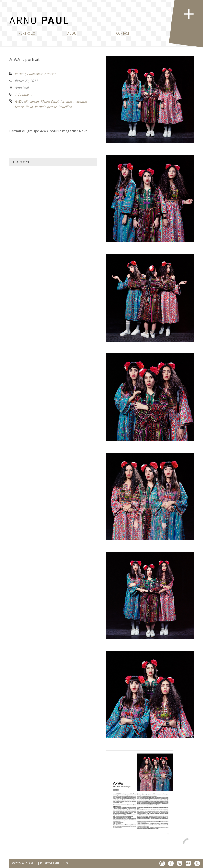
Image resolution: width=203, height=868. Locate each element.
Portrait (20, 74)
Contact (123, 34)
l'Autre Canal (50, 101)
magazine (80, 101)
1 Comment (23, 95)
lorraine (66, 101)
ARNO (40, 20)
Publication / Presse (42, 74)
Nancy (19, 107)
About (73, 34)
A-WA (18, 101)
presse (52, 107)
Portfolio (27, 34)
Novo (29, 107)
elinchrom (31, 101)
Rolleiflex (65, 107)
